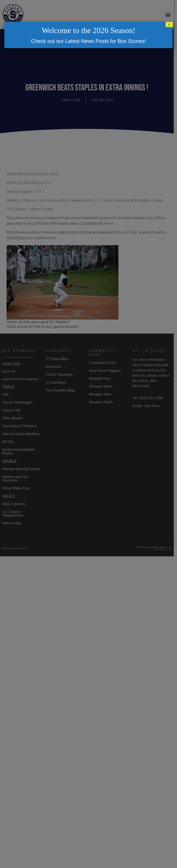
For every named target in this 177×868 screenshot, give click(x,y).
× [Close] (169, 25)
